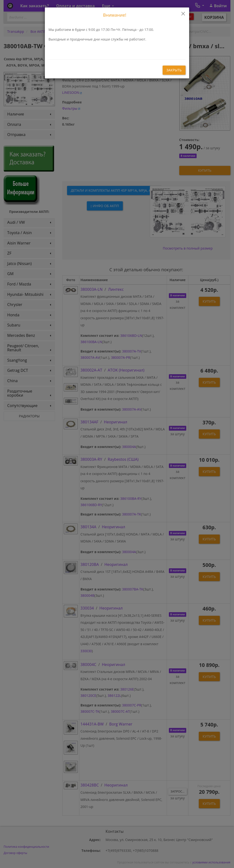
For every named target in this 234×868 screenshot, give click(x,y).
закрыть (174, 70)
